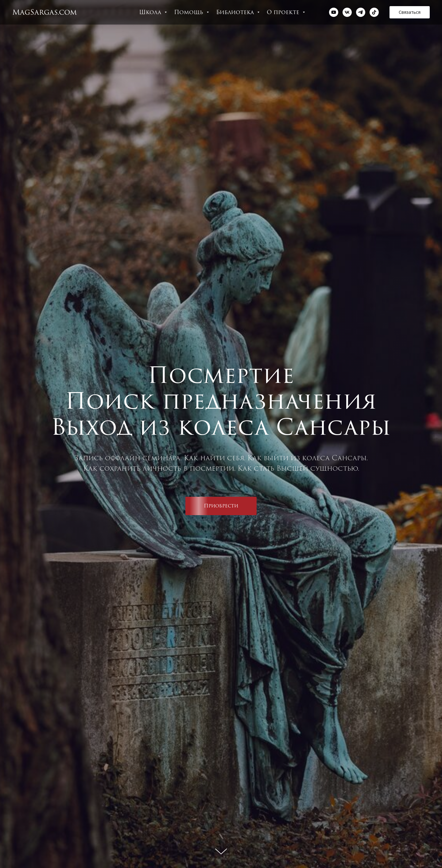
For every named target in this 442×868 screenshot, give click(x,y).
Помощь (190, 12)
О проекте (284, 12)
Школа (151, 12)
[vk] (347, 12)
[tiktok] (374, 12)
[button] (410, 12)
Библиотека (236, 12)
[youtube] (334, 12)
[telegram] (361, 12)
